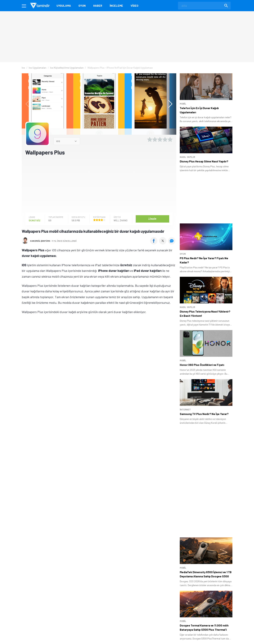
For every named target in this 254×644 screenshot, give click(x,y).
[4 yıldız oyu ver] (165, 139)
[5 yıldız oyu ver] (170, 139)
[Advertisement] (99, 184)
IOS (58, 141)
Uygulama (64, 6)
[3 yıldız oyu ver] (160, 139)
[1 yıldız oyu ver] (150, 139)
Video (134, 6)
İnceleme (116, 6)
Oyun (82, 6)
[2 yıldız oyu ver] (155, 139)
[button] (169, 104)
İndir (152, 219)
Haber (98, 6)
